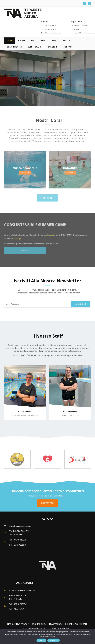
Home (9, 41)
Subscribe (81, 304)
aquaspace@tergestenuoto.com (22, 590)
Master (66, 41)
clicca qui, (48, 235)
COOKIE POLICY (39, 624)
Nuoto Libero (38, 41)
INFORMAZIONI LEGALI (76, 624)
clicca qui (16, 238)
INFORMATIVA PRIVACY (18, 624)
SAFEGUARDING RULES (61, 629)
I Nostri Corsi (24, 250)
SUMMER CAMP (35, 47)
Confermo (41, 640)
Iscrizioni (52, 47)
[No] (92, 636)
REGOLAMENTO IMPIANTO (35, 629)
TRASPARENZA (56, 624)
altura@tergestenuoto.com (51, 33)
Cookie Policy (54, 640)
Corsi (54, 41)
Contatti (68, 47)
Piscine (22, 41)
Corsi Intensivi (14, 47)
